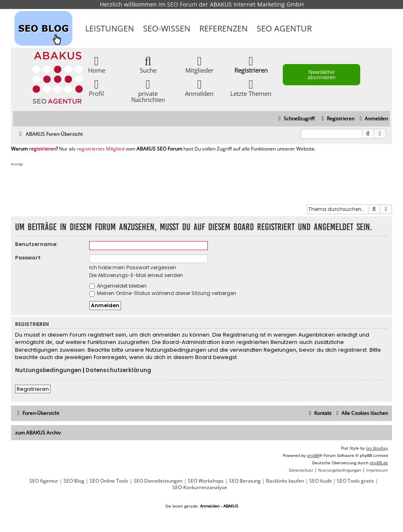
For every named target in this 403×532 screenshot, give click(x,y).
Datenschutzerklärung (118, 370)
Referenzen (224, 28)
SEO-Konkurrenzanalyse (200, 488)
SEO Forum (182, 4)
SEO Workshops (206, 481)
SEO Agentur (284, 28)
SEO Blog (74, 481)
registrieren (42, 149)
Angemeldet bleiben (118, 286)
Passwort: (28, 258)
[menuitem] (373, 119)
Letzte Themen (251, 88)
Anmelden (199, 88)
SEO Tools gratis (356, 481)
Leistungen (110, 28)
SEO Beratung (245, 481)
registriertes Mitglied (100, 149)
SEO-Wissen (167, 28)
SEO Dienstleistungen (158, 481)
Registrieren (33, 389)
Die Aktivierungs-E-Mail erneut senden (136, 275)
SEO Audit (320, 481)
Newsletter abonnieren (322, 74)
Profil (96, 88)
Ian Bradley (377, 448)
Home (97, 64)
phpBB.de (379, 463)
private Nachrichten (148, 91)
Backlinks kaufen (285, 481)
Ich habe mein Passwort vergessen (133, 267)
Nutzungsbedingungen (48, 370)
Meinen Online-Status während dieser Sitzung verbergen (163, 293)
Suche (148, 64)
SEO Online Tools (109, 481)
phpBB (313, 455)
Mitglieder (199, 64)
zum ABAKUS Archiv (38, 433)
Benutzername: (36, 244)
